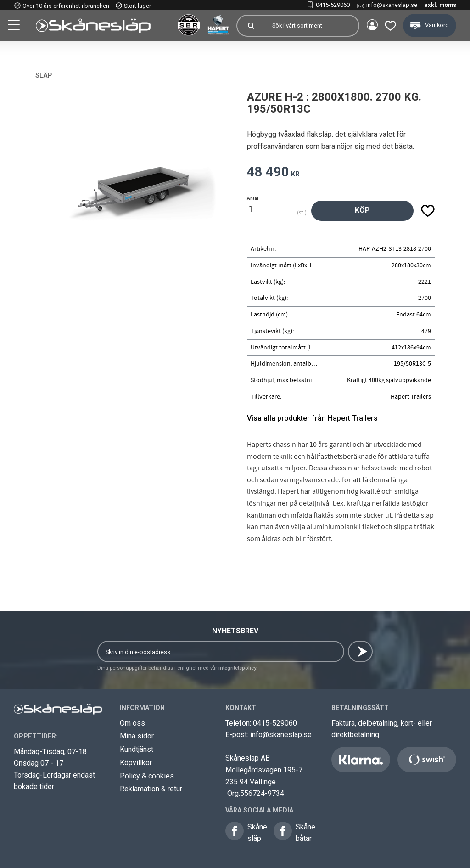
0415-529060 (333, 5)
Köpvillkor (136, 763)
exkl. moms (440, 5)
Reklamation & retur (151, 789)
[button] (15, 26)
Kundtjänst (137, 749)
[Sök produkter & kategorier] (310, 26)
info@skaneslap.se (392, 5)
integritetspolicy (237, 668)
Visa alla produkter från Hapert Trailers (312, 418)
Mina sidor (137, 736)
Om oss (132, 723)
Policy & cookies (147, 776)
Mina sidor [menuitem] (371, 26)
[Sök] (250, 26)
